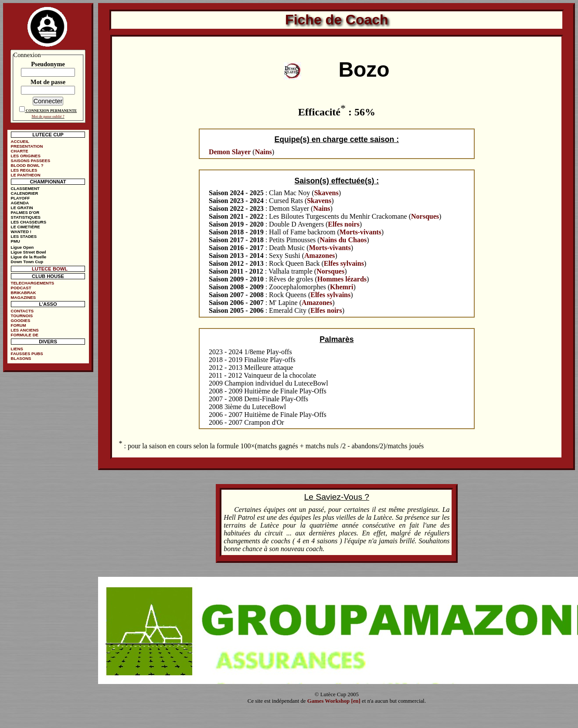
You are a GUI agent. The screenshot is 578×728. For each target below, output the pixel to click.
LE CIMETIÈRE (25, 227)
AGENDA (20, 203)
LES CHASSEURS (29, 222)
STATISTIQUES (26, 217)
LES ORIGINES (26, 156)
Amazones (320, 256)
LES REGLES (24, 170)
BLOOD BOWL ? (27, 165)
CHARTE (20, 151)
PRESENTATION (27, 146)
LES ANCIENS (25, 330)
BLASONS (21, 358)
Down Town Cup (27, 262)
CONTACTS (22, 311)
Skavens (326, 193)
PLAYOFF (20, 198)
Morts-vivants (360, 232)
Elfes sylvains (344, 263)
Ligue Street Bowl (29, 252)
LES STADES (24, 236)
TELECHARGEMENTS (33, 283)
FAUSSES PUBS (27, 354)
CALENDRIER (25, 193)
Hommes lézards (342, 279)
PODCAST (21, 288)
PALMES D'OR (25, 212)
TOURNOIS (22, 316)
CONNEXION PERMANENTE (51, 111)
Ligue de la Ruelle (29, 257)
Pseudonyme (48, 64)
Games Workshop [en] (334, 701)
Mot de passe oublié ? (48, 116)
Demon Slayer (230, 152)
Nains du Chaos (343, 240)
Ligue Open (22, 247)
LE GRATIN (22, 208)
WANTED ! (21, 232)
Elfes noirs (343, 224)
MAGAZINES (24, 297)
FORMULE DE (25, 335)
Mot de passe (48, 82)
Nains (263, 152)
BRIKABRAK (24, 293)
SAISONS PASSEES (31, 161)
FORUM (19, 325)
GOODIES (21, 320)
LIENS (17, 349)
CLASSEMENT (25, 188)
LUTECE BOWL (50, 269)
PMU (15, 241)
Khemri (342, 287)
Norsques (425, 216)
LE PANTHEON (26, 175)
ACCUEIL (20, 141)
